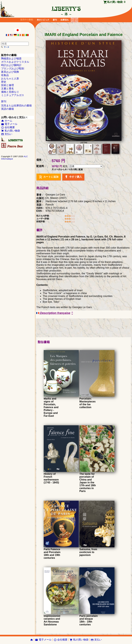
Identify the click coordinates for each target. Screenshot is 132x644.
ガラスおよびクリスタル (15, 62)
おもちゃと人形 (10, 78)
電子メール (9, 124)
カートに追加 (49, 177)
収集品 (5, 75)
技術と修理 (7, 85)
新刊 (55, 20)
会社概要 (8, 127)
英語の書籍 (7, 109)
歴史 (4, 82)
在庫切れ (65, 20)
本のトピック (43, 20)
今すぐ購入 (73, 177)
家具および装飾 (10, 72)
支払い (7, 134)
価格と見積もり (10, 92)
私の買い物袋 (11, 131)
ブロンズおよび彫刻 (13, 68)
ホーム (7, 121)
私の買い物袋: (116, 2)
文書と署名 (7, 89)
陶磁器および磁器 (11, 58)
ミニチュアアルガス (13, 95)
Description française (55, 313)
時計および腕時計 (11, 65)
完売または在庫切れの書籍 (16, 106)
